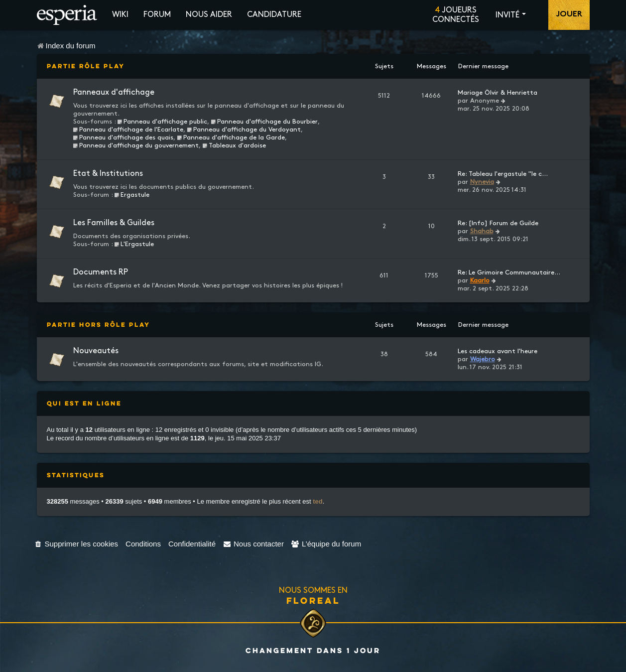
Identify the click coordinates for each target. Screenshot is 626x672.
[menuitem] (76, 544)
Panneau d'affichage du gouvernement (136, 145)
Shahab (482, 231)
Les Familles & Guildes (114, 223)
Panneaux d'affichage (114, 92)
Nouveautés (96, 351)
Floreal (313, 600)
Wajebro (483, 359)
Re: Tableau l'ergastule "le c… (503, 174)
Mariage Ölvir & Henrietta (498, 93)
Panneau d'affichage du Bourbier (264, 122)
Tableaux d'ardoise (234, 145)
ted (318, 501)
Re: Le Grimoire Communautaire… (509, 272)
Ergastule (132, 195)
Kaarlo (480, 280)
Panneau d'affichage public (163, 122)
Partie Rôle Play (86, 66)
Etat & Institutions (108, 174)
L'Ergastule (134, 244)
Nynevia (482, 182)
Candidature (274, 15)
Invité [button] (507, 15)
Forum (157, 15)
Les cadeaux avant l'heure (498, 351)
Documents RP (101, 272)
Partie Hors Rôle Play (99, 325)
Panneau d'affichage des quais (124, 137)
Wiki (120, 15)
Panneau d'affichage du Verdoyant (244, 130)
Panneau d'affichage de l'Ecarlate (128, 130)
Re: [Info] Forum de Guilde (498, 223)
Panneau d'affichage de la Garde (231, 137)
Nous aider (209, 15)
